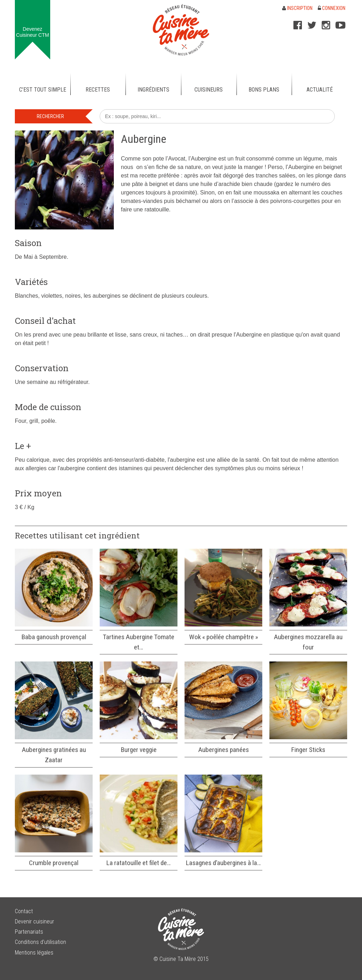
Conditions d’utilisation (40, 942)
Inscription (297, 8)
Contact (24, 911)
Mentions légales (34, 953)
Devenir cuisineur (34, 921)
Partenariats (29, 932)
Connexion (332, 8)
